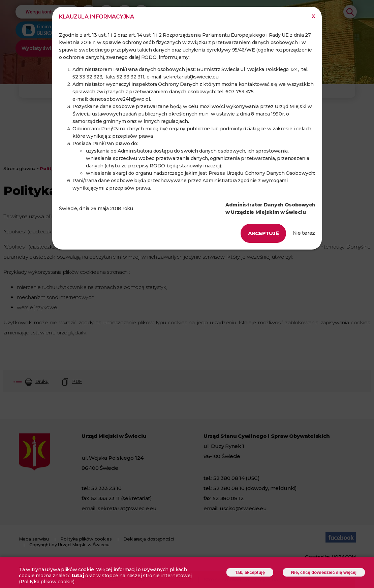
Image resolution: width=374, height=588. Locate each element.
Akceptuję (263, 233)
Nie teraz (304, 233)
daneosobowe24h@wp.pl (120, 99)
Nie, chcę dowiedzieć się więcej (324, 573)
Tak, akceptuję (250, 573)
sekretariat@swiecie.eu (191, 77)
